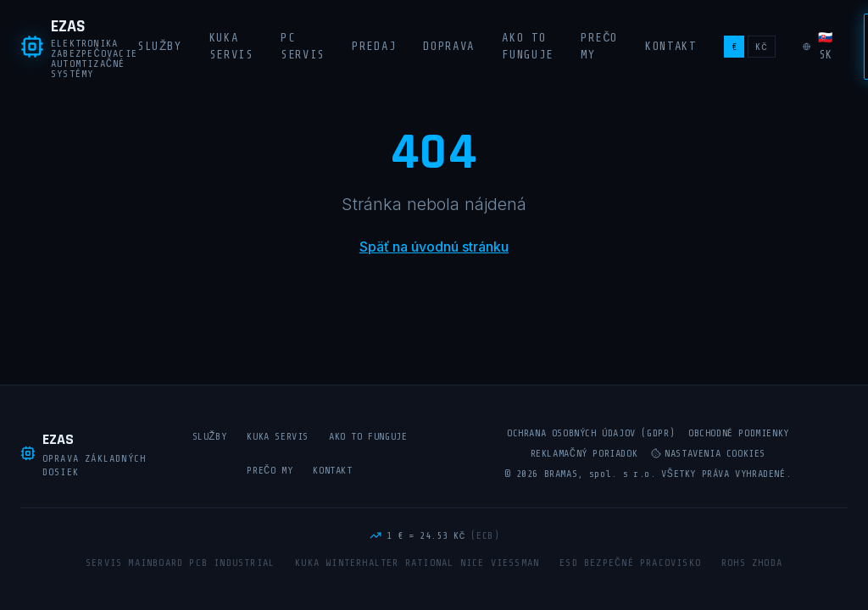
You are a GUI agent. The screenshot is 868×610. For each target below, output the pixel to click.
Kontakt (671, 46)
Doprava (449, 46)
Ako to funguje (528, 46)
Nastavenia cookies (708, 453)
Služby (160, 46)
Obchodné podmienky (739, 433)
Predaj (374, 46)
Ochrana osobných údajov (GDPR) (591, 433)
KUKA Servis (231, 46)
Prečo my (599, 46)
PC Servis (303, 46)
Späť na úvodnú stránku (434, 247)
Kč (761, 47)
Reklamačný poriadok (584, 453)
